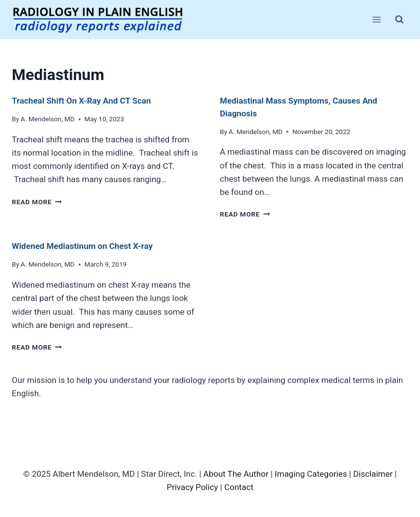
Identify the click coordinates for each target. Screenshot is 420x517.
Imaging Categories (311, 474)
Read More (37, 202)
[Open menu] (377, 19)
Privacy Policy (192, 487)
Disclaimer (373, 474)
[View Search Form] (399, 20)
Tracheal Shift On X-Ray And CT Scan (81, 101)
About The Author (236, 474)
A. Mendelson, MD (48, 119)
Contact (238, 487)
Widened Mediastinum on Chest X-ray (82, 246)
